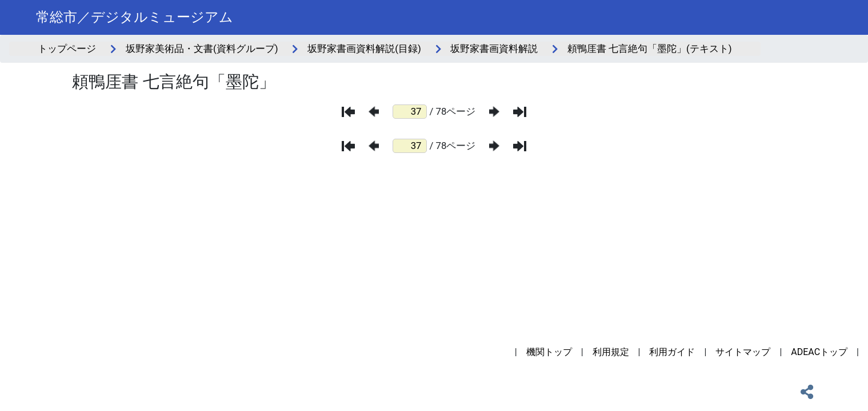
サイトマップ (743, 352)
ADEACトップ (819, 352)
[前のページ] (374, 112)
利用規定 (611, 352)
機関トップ (549, 352)
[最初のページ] (348, 112)
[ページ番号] (410, 112)
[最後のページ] (520, 112)
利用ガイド (672, 352)
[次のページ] (494, 112)
